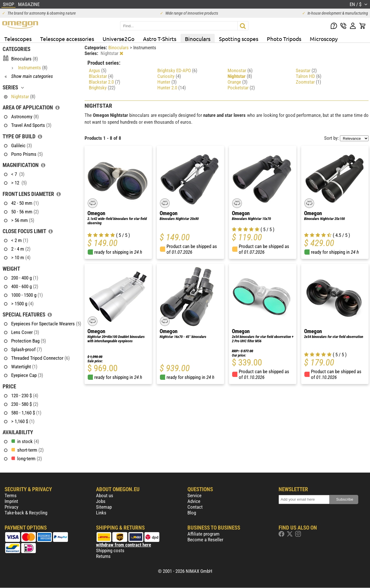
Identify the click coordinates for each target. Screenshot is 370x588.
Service (194, 495)
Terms (11, 495)
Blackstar (101, 76)
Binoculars (198, 39)
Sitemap (104, 507)
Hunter (167, 82)
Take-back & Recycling (26, 513)
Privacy (11, 507)
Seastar (306, 70)
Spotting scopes (239, 39)
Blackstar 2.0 (104, 82)
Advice (194, 501)
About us (105, 495)
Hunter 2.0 (172, 88)
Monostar (240, 70)
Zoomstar (308, 82)
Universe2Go (119, 39)
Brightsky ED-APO (177, 70)
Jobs (101, 501)
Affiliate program (203, 534)
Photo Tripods (284, 39)
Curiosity (169, 76)
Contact (195, 507)
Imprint (11, 501)
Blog (192, 513)
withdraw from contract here (124, 545)
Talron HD (309, 76)
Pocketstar (241, 88)
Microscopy (324, 39)
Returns (103, 556)
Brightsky (102, 88)
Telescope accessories (67, 39)
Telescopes (18, 39)
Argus (98, 70)
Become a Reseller (205, 540)
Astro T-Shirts (160, 39)
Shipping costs (110, 550)
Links (101, 513)
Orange (237, 82)
